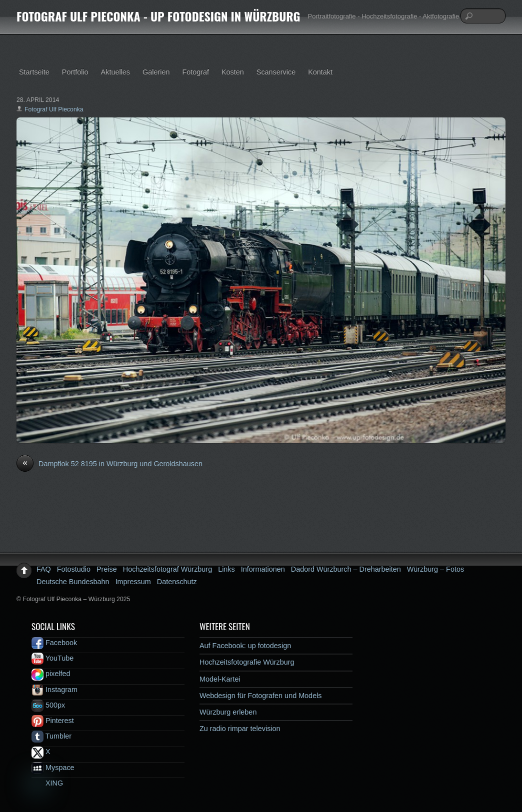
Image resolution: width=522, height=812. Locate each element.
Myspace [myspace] (53, 768)
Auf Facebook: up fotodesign (245, 646)
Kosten (233, 72)
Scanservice (276, 72)
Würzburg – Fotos (435, 569)
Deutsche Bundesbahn (73, 582)
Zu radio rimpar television (240, 729)
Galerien (156, 72)
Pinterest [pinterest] (53, 721)
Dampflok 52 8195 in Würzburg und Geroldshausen (109, 464)
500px (48, 705)
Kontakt (320, 72)
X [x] (41, 752)
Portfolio (75, 72)
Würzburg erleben (228, 712)
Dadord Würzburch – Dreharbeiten (346, 569)
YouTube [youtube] (52, 658)
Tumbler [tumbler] (51, 736)
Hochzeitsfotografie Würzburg (247, 662)
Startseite (34, 72)
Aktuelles (115, 72)
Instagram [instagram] (54, 690)
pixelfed (51, 674)
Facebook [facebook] (54, 643)
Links (226, 569)
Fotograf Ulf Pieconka (54, 109)
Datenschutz (177, 582)
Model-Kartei (220, 679)
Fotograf (195, 72)
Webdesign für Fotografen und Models (261, 696)
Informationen (263, 569)
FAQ (44, 569)
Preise (107, 569)
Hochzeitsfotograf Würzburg (167, 569)
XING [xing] (47, 783)
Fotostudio (74, 569)
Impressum (133, 582)
